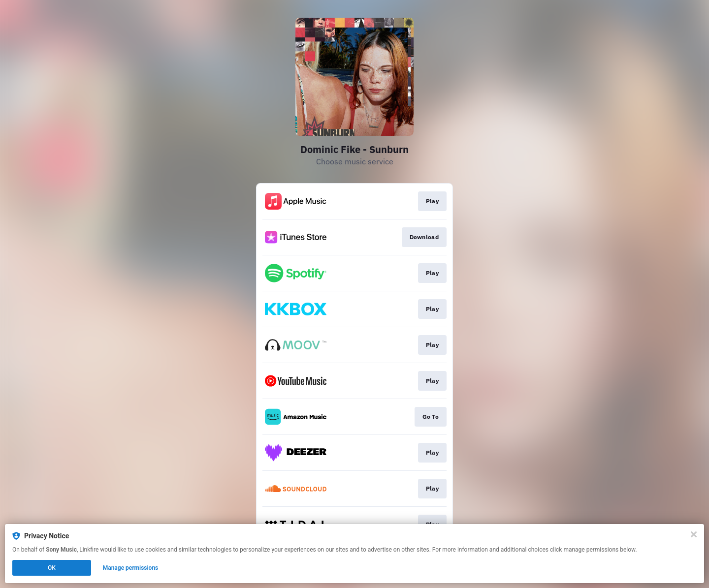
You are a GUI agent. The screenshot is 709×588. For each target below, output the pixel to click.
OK (52, 568)
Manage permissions (131, 568)
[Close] (694, 534)
